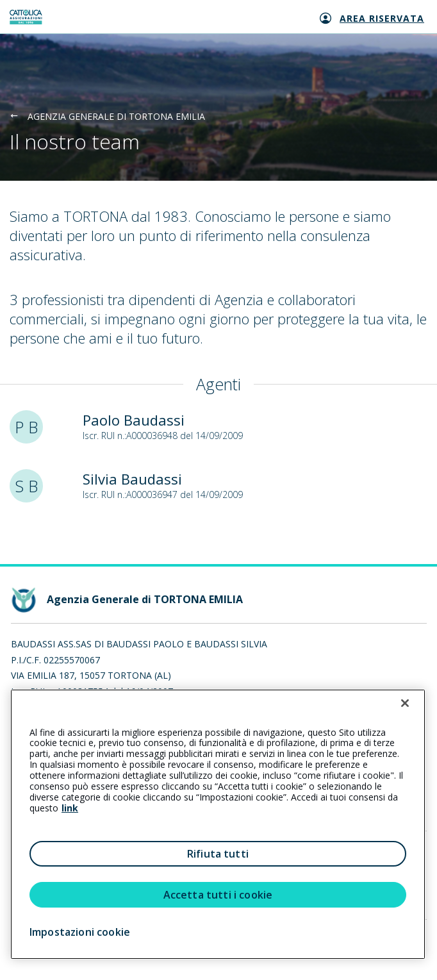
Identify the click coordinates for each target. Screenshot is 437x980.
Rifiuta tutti (218, 854)
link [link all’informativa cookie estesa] (70, 808)
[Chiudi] (405, 703)
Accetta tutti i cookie (218, 895)
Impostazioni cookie (80, 932)
